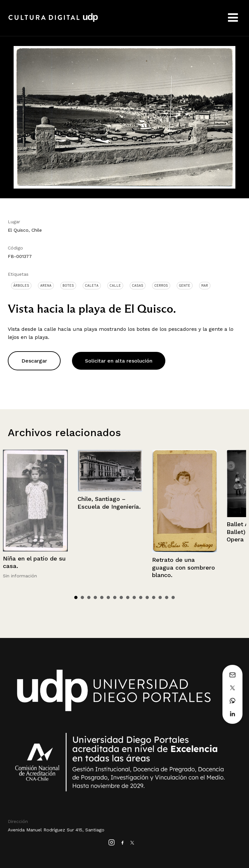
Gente (185, 285)
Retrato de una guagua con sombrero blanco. (184, 567)
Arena (46, 285)
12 (147, 597)
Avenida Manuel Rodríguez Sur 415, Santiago (56, 830)
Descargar (34, 361)
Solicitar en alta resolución (119, 361)
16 (173, 597)
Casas (138, 285)
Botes (68, 285)
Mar (205, 285)
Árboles (21, 285)
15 (167, 597)
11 (141, 597)
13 (154, 597)
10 (134, 597)
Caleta (92, 285)
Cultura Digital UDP (53, 21)
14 (160, 597)
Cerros (161, 285)
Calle (115, 285)
